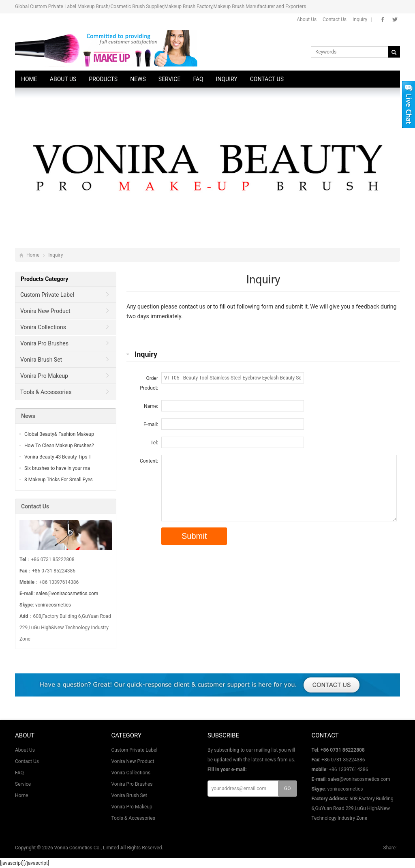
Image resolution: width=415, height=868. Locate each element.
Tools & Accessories (46, 392)
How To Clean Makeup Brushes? (59, 446)
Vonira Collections (43, 327)
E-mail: (151, 424)
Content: (149, 461)
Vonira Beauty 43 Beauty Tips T (58, 457)
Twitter (395, 19)
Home (29, 79)
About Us (307, 19)
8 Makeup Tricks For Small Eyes (59, 480)
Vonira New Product (45, 311)
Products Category (44, 279)
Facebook (383, 19)
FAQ (198, 79)
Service (170, 79)
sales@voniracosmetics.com (67, 594)
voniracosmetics (53, 605)
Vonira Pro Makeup (44, 376)
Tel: (154, 443)
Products (103, 79)
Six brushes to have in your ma (57, 468)
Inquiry (360, 19)
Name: (151, 406)
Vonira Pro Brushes (44, 343)
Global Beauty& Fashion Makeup (59, 434)
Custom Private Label (47, 295)
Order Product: (149, 383)
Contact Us (335, 19)
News (138, 79)
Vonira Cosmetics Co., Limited (87, 848)
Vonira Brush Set (41, 360)
